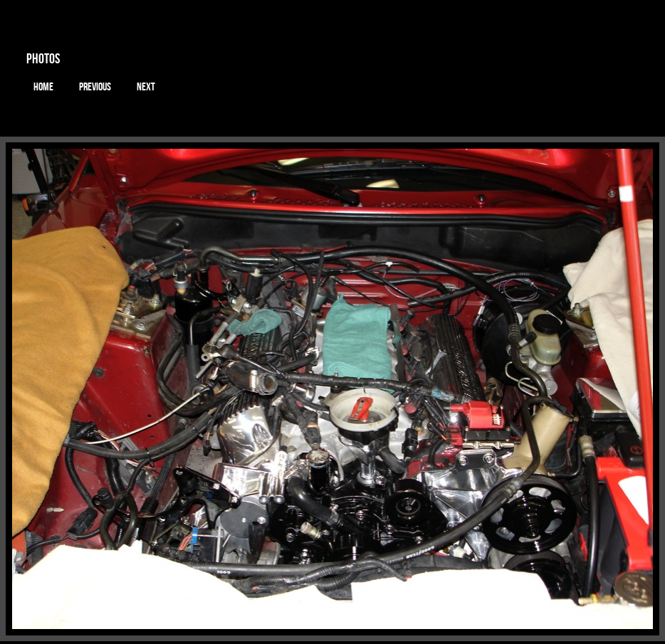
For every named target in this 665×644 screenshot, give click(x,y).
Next (146, 87)
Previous (95, 87)
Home (43, 87)
